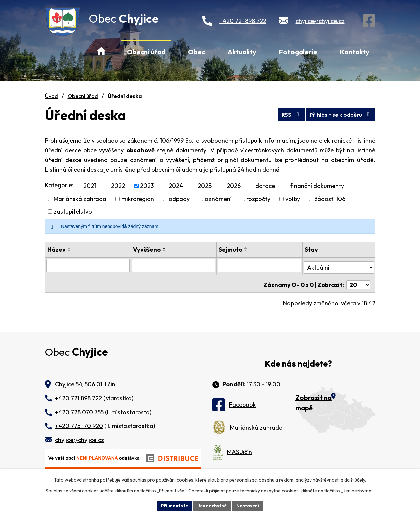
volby (293, 199)
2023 (147, 186)
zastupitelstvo (73, 211)
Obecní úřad (146, 52)
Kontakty (355, 52)
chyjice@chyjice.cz (320, 21)
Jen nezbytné (213, 505)
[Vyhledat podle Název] (88, 265)
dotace (265, 186)
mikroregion (138, 199)
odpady (179, 199)
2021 (90, 186)
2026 (234, 186)
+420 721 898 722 (243, 21)
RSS (282, 113)
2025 (205, 186)
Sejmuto (231, 250)
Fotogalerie (298, 52)
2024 (176, 186)
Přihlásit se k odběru (337, 113)
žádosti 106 (330, 199)
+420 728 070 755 (79, 408)
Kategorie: (59, 185)
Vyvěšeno (147, 250)
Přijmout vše (172, 505)
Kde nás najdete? (298, 360)
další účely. (355, 479)
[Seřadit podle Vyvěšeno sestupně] (164, 251)
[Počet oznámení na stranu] (358, 280)
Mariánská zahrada (80, 199)
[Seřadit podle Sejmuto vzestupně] (246, 248)
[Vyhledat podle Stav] (339, 265)
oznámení (218, 199)
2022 (118, 186)
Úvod (101, 52)
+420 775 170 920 (79, 422)
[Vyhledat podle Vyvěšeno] (174, 265)
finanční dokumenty (317, 186)
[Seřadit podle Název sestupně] (69, 251)
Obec (197, 52)
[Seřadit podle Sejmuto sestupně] (246, 251)
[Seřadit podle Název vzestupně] (69, 248)
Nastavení (250, 505)
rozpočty (258, 199)
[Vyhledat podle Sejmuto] (260, 265)
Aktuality (242, 52)
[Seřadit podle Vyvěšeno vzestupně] (164, 248)
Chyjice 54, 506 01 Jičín (85, 380)
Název (56, 250)
